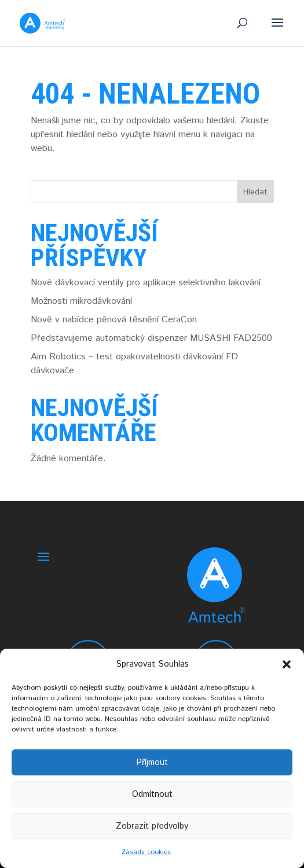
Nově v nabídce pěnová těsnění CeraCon (114, 320)
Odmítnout (152, 794)
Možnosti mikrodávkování (81, 301)
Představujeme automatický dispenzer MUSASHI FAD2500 (151, 338)
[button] (287, 664)
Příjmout (152, 762)
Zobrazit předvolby (152, 826)
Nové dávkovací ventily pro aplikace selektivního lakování (146, 283)
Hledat (255, 192)
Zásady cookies (146, 852)
